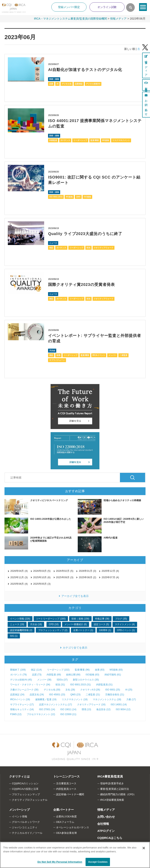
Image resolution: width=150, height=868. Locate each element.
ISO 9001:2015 (56, 196)
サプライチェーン (57, 359)
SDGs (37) (62, 679)
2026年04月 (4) (19, 570)
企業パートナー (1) (83, 629)
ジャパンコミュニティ (25, 827)
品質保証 (79, 84)
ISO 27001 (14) (47, 709)
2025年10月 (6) (42, 577)
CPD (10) (54, 624)
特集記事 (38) (102, 618)
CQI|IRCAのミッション (25, 783)
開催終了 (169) (18, 669)
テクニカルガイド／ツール (27, 832)
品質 (51, 84)
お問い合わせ (106, 816)
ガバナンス (65, 140)
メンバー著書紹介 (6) (76, 624)
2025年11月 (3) (19, 577)
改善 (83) (100, 669)
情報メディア (118, 19)
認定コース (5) (101, 624)
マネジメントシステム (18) (107, 699)
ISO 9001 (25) (113, 689)
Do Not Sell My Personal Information (60, 862)
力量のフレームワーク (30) (24, 689)
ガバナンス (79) (18, 674)
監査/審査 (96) (82, 669)
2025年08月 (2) (87, 577)
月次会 (52, 350)
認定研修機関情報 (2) (21, 629)
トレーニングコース (66, 776)
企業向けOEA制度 (66, 816)
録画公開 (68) (73, 674)
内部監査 (53, 140)
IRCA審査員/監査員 (110, 776)
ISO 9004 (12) (123, 709)
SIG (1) (14, 635)
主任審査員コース (66, 783)
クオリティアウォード (104, 247)
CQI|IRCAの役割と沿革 (25, 788)
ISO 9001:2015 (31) (80, 684)
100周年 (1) (105, 629)
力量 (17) (131, 699)
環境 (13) (86, 709)
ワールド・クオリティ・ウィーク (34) (30, 684)
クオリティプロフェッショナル (30, 799)
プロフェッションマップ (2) (53, 629)
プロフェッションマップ (26, 794)
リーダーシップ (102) (58, 669)
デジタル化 (67, 84)
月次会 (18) (36, 624)
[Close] (144, 848)
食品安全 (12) (103, 709)
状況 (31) (60, 684)
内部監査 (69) (54, 674)
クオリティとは (19, 776)
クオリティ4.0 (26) (90, 689)
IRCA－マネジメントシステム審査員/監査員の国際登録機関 (67, 19)
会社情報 (103, 823)
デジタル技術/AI (93, 84)
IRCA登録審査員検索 (112, 799)
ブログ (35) (121, 618)
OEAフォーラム (65, 821)
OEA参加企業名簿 (66, 832)
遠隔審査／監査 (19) (46, 699)
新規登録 (146, 85)
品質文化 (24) (37, 694)
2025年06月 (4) (19, 583)
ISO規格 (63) (92, 674)
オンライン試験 (107, 7)
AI (57, 84)
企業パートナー (63, 809)
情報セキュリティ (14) (22, 709)
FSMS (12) (16, 714)
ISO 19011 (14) (68, 709)
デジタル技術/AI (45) (21, 679)
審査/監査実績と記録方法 (115, 788)
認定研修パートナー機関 (70, 794)
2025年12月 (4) (110, 570)
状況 (88, 247)
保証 (51, 247)
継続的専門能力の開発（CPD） (118, 794)
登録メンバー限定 (69, 7)
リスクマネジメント (121, 140)
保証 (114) (36, 669)
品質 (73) (37, 674)
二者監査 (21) (93, 694)
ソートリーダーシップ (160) (51, 618)
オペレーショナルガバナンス (73, 827)
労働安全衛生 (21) (115, 694)
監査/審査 (95, 140)
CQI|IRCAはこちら (110, 837)
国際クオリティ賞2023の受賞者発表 (82, 284)
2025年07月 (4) (110, 577)
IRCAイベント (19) (20, 699)
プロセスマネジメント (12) (41, 714)
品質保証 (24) (17, 694)
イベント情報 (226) (20, 618)
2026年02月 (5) (65, 570)
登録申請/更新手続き (112, 783)
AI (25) (129, 689)
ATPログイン (106, 830)
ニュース (53, 242)
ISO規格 (87, 196)
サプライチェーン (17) (22, 704)
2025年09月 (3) (65, 577)
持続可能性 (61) (113, 674)
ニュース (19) (17, 624)
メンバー (112, 354)
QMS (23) (75, 694)
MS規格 (106, 140)
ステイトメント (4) (125, 624)
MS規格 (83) (116, 669)
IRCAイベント (99, 354)
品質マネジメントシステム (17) (56, 704)
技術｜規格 (54, 79)
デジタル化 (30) (52, 689)
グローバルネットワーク (26, 821)
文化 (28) (70, 689)
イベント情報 (20, 816)
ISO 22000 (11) (68, 714)
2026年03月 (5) (42, 570)
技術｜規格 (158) (80, 618)
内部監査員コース (66, 788)
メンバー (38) (44, 679)
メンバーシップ (19, 809)
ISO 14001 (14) (119, 704)
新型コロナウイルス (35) (86, 679)
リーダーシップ (80, 140)
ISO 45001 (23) (57, 694)
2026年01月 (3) (87, 570)
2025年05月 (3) (42, 583)
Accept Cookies (98, 862)
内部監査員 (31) (104, 684)
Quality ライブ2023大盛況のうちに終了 (85, 233)
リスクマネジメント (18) (75, 699)
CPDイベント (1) (126, 629)
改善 (58, 354)
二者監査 (123, 354)
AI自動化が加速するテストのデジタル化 (85, 70)
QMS (78, 196)
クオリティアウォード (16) (91, 704)
